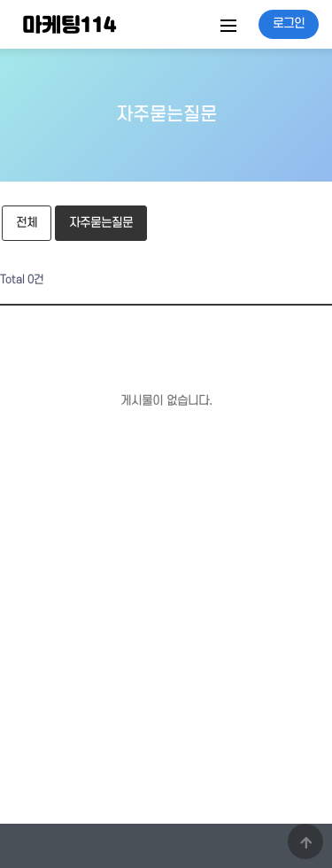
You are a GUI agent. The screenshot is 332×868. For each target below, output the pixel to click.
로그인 (289, 23)
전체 (27, 223)
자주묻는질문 (94, 217)
